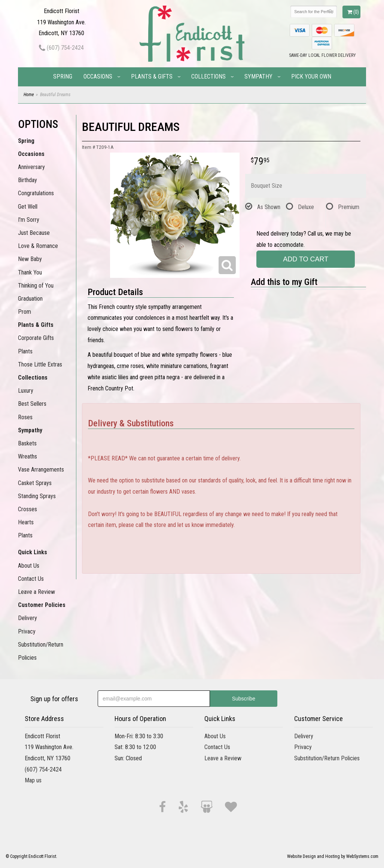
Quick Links (33, 552)
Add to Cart (306, 259)
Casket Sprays (35, 483)
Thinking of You (36, 286)
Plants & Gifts (152, 76)
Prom (25, 312)
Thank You (30, 272)
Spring (63, 76)
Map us (33, 780)
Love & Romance (38, 246)
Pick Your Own (311, 76)
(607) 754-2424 (61, 48)
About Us (29, 566)
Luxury (26, 391)
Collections (208, 76)
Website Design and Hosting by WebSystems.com (333, 856)
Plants (25, 351)
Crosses (28, 509)
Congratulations (36, 193)
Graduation (30, 299)
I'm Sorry (29, 220)
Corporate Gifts (36, 338)
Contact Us (31, 579)
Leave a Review (36, 592)
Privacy (27, 631)
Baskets (27, 443)
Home (29, 95)
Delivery (28, 618)
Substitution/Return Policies (41, 651)
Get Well (28, 207)
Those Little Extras (40, 364)
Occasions (98, 76)
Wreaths (28, 456)
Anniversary (31, 167)
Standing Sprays (37, 496)
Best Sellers (32, 404)
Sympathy (258, 76)
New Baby (30, 259)
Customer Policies (42, 605)
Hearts (26, 522)
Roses (25, 417)
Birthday (28, 180)
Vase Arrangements (41, 470)
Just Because (34, 233)
